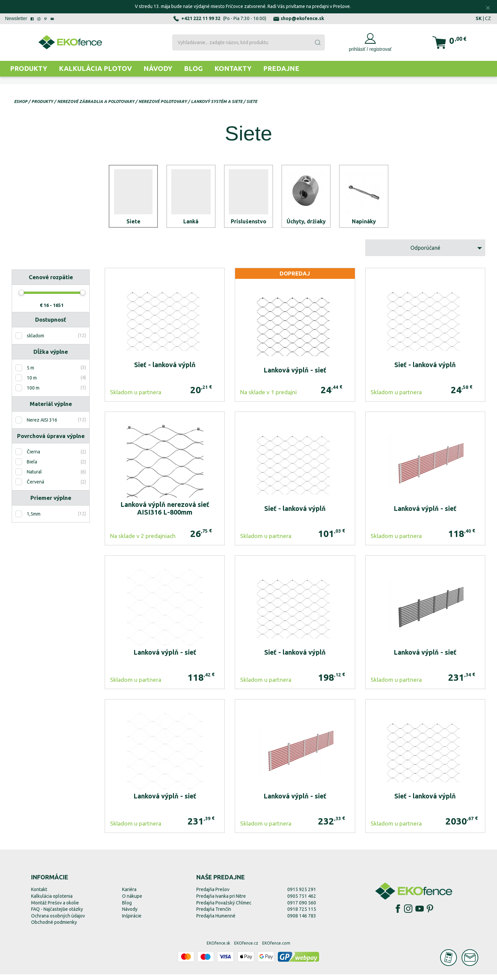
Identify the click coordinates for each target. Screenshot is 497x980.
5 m (30, 373)
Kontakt (39, 895)
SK (479, 18)
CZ (488, 18)
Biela (32, 468)
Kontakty (233, 68)
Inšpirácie (132, 921)
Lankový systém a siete (217, 101)
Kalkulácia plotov (95, 68)
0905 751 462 (302, 902)
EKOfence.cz (246, 949)
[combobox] (248, 42)
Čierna (33, 458)
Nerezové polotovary (163, 101)
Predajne (281, 68)
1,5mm (34, 520)
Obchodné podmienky (54, 928)
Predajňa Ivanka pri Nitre (221, 902)
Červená (35, 488)
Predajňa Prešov (213, 895)
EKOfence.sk (218, 949)
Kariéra (129, 895)
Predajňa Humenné (216, 921)
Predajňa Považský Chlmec (224, 908)
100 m (33, 394)
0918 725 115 (302, 915)
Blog (193, 68)
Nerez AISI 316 (42, 426)
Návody (158, 68)
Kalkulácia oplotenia (52, 902)
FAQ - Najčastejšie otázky (57, 915)
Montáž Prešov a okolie (55, 908)
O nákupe (132, 902)
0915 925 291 (302, 895)
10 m (32, 384)
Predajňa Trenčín (214, 915)
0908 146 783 (302, 921)
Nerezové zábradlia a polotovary (96, 101)
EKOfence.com (276, 949)
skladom (35, 341)
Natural (34, 478)
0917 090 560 (302, 908)
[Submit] (317, 42)
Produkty (29, 68)
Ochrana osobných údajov (58, 921)
